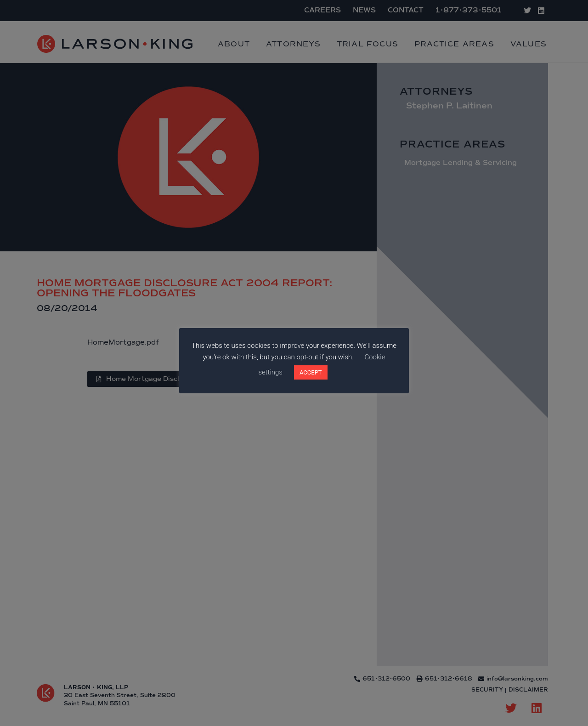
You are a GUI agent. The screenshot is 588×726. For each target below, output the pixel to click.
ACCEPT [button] (311, 372)
